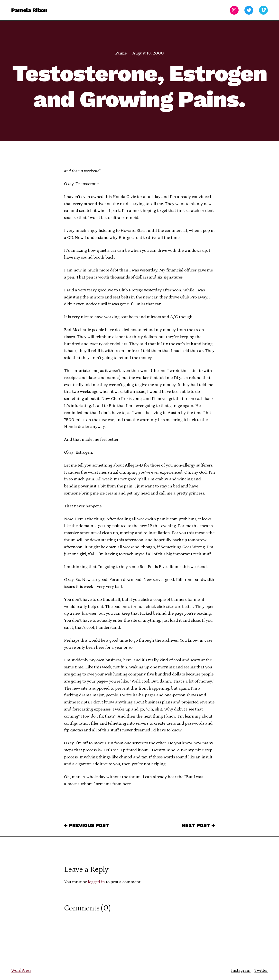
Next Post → (198, 825)
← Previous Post (87, 825)
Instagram (241, 971)
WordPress (21, 971)
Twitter (261, 971)
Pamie (121, 53)
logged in (96, 882)
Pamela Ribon (29, 10)
